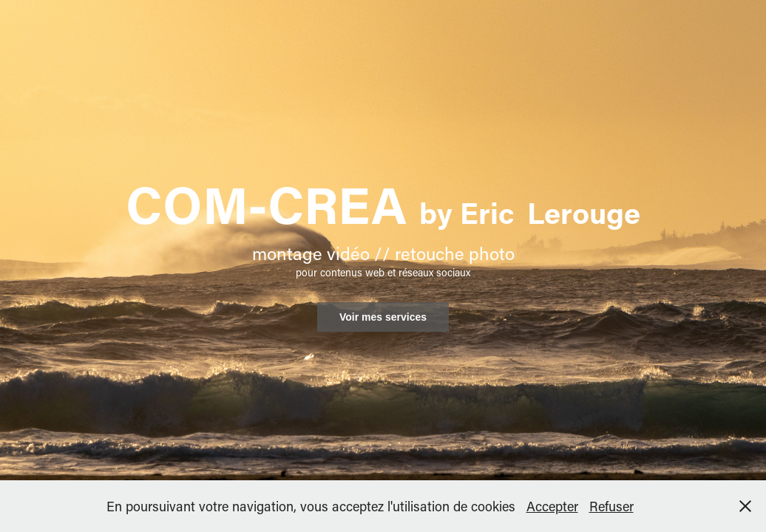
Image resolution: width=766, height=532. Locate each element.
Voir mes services (383, 317)
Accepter (552, 506)
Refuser (611, 506)
